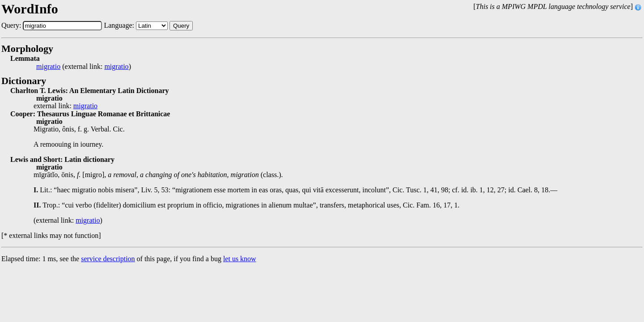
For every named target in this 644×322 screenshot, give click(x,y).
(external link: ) (84, 67)
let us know (240, 259)
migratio (48, 67)
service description (108, 259)
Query (181, 26)
